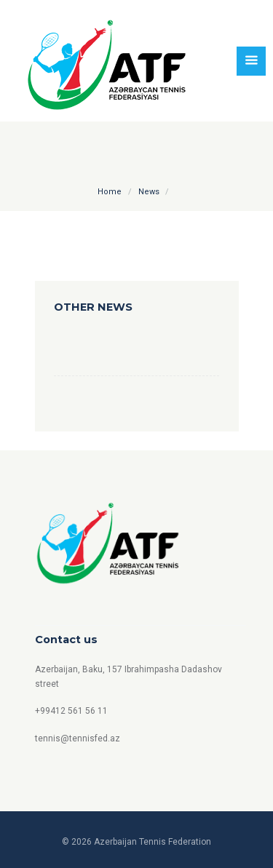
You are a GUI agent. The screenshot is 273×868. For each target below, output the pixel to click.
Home (110, 192)
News (149, 192)
